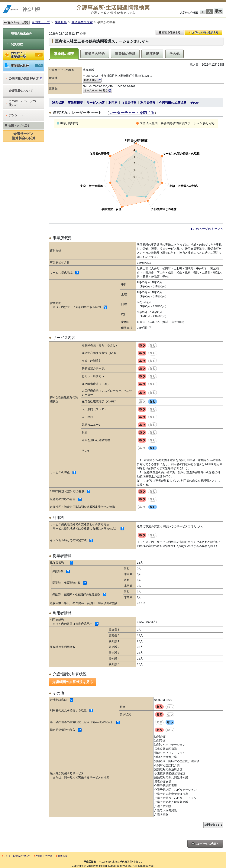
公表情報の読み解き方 (24, 79)
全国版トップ (41, 22)
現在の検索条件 (19, 33)
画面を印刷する (170, 32)
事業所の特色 (95, 54)
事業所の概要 (64, 54)
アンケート (15, 115)
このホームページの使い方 (21, 103)
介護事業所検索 (82, 22)
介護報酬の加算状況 (173, 103)
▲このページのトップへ (207, 229)
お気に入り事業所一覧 (24, 55)
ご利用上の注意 (43, 856)
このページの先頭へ (205, 844)
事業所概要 (75, 103)
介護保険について (19, 91)
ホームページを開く (98, 90)
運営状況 (152, 54)
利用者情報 (148, 103)
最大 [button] (218, 11)
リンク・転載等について (16, 856)
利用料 (113, 103)
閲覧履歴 (15, 44)
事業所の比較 (24, 66)
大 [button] (210, 11)
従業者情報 (129, 103)
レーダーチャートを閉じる (132, 113)
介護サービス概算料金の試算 (24, 136)
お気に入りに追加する (203, 32)
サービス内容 (96, 103)
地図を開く (92, 80)
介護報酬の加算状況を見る (73, 682)
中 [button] (203, 12)
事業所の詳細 (125, 54)
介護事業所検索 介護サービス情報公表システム (113, 10)
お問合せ (62, 856)
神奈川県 (61, 22)
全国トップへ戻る (17, 125)
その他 (174, 54)
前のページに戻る (16, 22)
